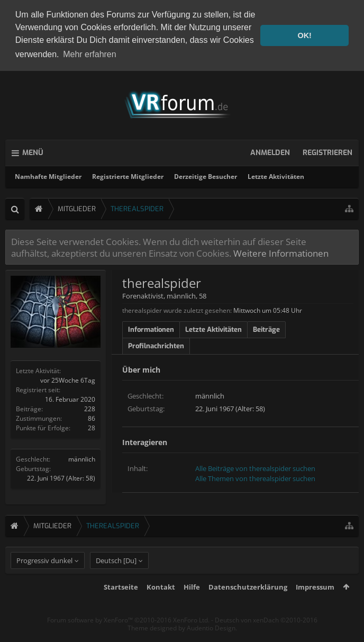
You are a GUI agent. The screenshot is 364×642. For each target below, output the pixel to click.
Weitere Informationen (281, 251)
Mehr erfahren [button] (90, 54)
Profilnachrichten (156, 344)
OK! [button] (304, 35)
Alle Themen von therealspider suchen (255, 477)
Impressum (315, 605)
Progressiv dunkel (44, 578)
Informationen (151, 328)
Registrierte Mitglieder (128, 175)
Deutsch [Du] (116, 578)
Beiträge (266, 328)
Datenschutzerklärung (248, 605)
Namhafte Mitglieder (48, 175)
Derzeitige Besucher (206, 175)
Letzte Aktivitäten (276, 175)
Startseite (121, 605)
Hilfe (192, 605)
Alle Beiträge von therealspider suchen (255, 467)
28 (92, 426)
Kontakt (161, 605)
